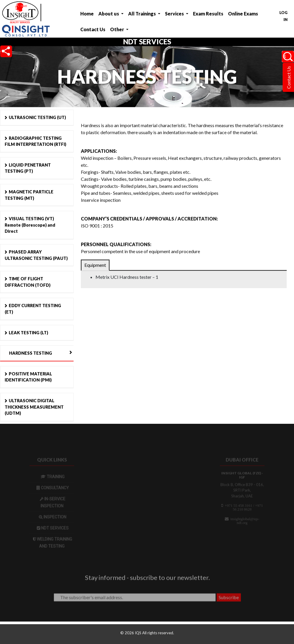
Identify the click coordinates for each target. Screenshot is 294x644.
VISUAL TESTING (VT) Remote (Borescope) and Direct (30, 225)
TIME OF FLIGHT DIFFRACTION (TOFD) (28, 282)
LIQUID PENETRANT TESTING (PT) (28, 168)
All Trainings (142, 14)
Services (175, 14)
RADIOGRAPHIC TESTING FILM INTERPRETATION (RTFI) (35, 141)
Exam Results (208, 14)
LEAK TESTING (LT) (28, 333)
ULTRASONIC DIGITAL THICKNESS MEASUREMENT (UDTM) (34, 407)
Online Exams (243, 14)
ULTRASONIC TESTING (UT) (37, 117)
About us (109, 14)
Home (87, 14)
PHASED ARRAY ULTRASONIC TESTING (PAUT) (36, 255)
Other (118, 29)
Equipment (95, 266)
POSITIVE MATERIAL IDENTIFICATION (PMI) (28, 377)
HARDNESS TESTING (31, 353)
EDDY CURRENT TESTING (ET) (33, 309)
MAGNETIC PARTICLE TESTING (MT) (29, 195)
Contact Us (93, 29)
